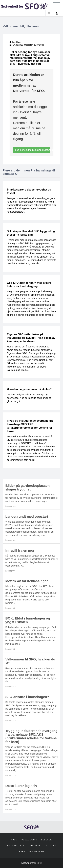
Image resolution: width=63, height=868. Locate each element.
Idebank (36, 846)
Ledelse (47, 840)
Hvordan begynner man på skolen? (29, 389)
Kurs (22, 851)
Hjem (14, 840)
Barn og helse (17, 846)
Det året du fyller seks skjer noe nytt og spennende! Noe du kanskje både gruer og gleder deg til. (29, 398)
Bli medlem (37, 851)
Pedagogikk (29, 840)
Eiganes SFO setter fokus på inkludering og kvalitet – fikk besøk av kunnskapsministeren (31, 338)
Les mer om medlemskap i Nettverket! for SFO (33, 150)
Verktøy (50, 846)
